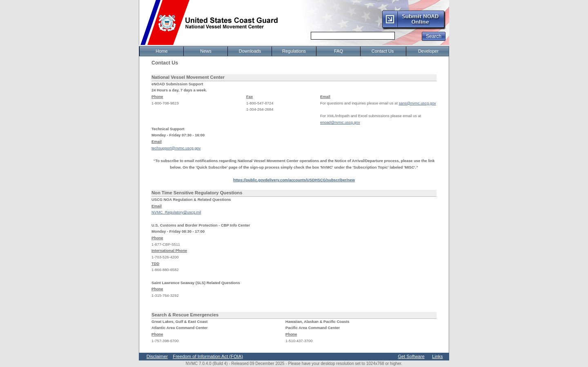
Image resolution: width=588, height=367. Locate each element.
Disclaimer (157, 356)
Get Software (411, 356)
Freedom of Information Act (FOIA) (208, 356)
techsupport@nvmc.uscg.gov (176, 148)
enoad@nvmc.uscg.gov (340, 122)
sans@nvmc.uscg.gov (417, 103)
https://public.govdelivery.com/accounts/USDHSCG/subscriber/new (294, 180)
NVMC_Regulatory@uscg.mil (176, 212)
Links (437, 356)
